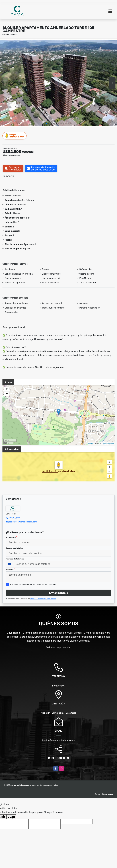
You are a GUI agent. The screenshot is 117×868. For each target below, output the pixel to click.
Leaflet (91, 444)
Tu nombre (11, 537)
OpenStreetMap (108, 444)
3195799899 (14, 518)
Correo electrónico (15, 548)
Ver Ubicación (50, 471)
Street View (15, 136)
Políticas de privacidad (58, 647)
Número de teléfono (15, 559)
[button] (46, 124)
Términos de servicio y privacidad (43, 599)
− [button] (7, 394)
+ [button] (7, 389)
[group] (58, 83)
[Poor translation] (11, 817)
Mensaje (10, 569)
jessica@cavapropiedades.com (23, 522)
